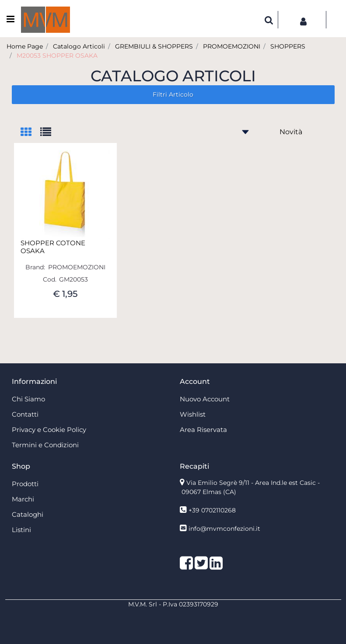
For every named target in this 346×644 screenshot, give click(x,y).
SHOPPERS (288, 46)
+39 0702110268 (212, 510)
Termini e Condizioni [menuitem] (45, 445)
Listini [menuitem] (21, 530)
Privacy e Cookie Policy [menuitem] (49, 430)
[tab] (30, 133)
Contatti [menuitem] (25, 414)
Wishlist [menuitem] (193, 414)
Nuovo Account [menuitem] (205, 399)
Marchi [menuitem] (23, 499)
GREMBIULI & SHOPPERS (154, 46)
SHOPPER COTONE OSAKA (53, 247)
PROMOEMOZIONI (232, 46)
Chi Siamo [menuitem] (28, 399)
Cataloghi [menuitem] (28, 514)
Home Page (25, 46)
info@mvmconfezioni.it (224, 529)
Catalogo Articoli (79, 46)
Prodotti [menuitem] (25, 484)
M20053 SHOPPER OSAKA (57, 56)
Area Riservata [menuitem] (203, 430)
